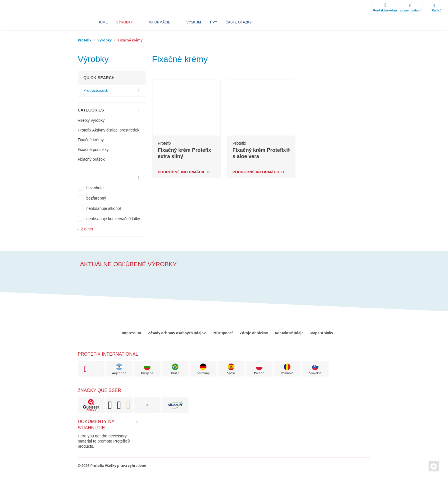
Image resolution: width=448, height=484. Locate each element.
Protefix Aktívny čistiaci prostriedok (109, 130)
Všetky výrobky (91, 120)
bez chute (95, 188)
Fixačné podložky (93, 150)
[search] (435, 7)
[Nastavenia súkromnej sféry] (434, 466)
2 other (87, 229)
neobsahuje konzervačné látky (113, 219)
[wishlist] (410, 7)
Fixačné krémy (91, 140)
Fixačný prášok (91, 159)
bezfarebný (96, 198)
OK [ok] (140, 90)
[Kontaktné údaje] (385, 7)
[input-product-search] (112, 91)
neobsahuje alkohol (104, 208)
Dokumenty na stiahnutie (96, 425)
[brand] (91, 405)
